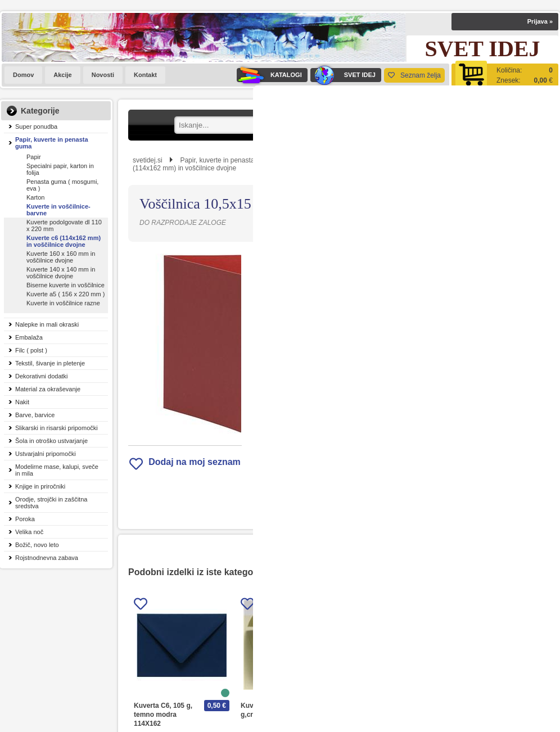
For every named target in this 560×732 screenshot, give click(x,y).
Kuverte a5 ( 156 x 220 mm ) (66, 294)
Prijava (540, 21)
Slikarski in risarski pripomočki (57, 428)
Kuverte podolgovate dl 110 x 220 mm (64, 225)
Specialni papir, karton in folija (60, 169)
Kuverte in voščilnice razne (63, 303)
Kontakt (145, 75)
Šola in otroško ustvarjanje (51, 441)
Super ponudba (36, 126)
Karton (35, 197)
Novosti (103, 75)
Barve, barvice (35, 415)
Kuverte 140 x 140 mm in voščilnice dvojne (61, 273)
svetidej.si (148, 160)
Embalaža (29, 337)
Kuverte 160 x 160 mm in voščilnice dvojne (61, 257)
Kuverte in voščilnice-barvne (58, 210)
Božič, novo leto (37, 545)
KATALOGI (269, 75)
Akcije (62, 75)
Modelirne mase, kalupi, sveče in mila (57, 470)
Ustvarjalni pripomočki (46, 454)
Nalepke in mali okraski (47, 324)
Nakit (22, 402)
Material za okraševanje (48, 389)
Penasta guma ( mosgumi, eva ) (62, 185)
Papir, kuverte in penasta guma (52, 143)
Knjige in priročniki (40, 486)
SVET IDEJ (343, 75)
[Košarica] (505, 75)
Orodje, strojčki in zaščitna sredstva (51, 503)
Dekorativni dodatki (42, 376)
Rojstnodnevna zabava (47, 558)
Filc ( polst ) (31, 350)
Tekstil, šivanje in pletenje (50, 363)
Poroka (25, 519)
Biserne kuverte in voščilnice (66, 285)
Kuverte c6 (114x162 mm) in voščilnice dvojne (64, 241)
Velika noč (29, 532)
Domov (23, 75)
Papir (34, 157)
